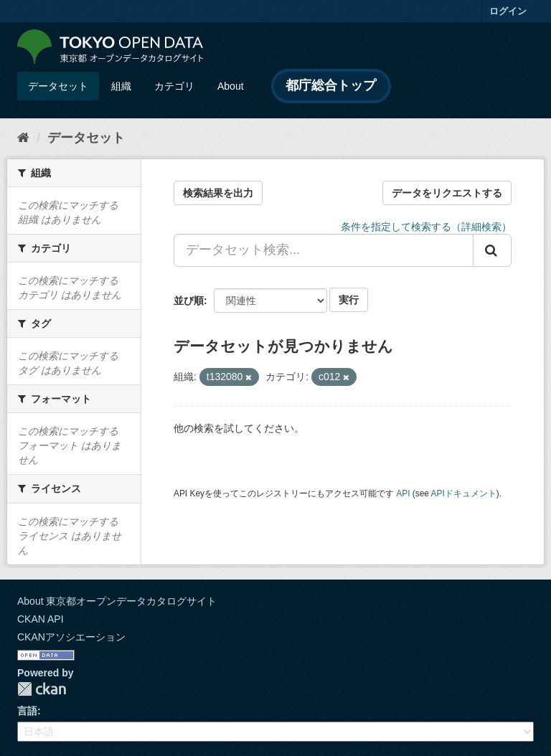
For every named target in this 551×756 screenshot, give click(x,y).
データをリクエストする (447, 193)
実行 (349, 300)
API (403, 493)
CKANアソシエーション (71, 637)
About (231, 86)
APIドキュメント (464, 493)
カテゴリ (174, 86)
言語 (27, 711)
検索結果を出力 (218, 193)
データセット (58, 86)
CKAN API (41, 619)
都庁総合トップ (331, 85)
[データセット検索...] (324, 250)
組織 (121, 86)
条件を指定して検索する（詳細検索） (426, 227)
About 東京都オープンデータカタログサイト (117, 601)
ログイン (508, 11)
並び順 (189, 301)
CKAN (42, 689)
